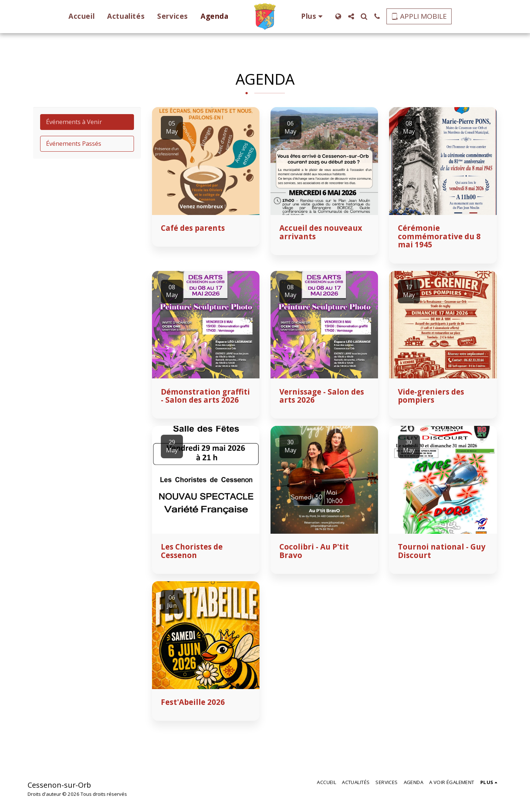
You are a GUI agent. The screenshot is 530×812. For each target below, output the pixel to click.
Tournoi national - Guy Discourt (442, 551)
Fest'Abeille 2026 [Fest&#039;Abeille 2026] (193, 702)
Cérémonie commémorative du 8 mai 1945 (439, 236)
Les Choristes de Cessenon (192, 551)
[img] (206, 161)
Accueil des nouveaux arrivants (321, 232)
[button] (354, 16)
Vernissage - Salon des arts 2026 (322, 396)
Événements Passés (74, 143)
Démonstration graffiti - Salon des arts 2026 (205, 396)
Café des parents (193, 228)
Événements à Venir (74, 122)
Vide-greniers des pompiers (431, 396)
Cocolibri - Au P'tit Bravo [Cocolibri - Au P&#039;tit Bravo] (314, 551)
